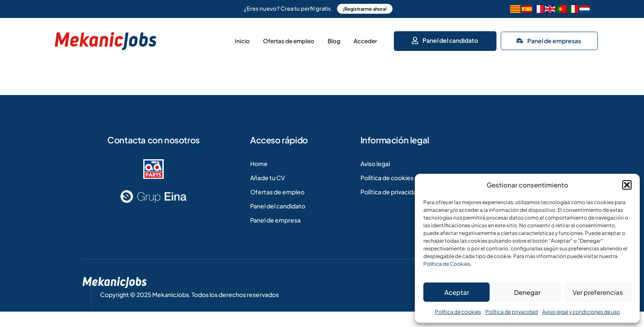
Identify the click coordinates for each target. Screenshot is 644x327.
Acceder (362, 39)
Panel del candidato (445, 38)
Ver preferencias (598, 292)
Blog (321, 39)
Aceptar (457, 292)
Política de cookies (458, 312)
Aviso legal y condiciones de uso (581, 312)
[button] (627, 185)
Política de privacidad (512, 312)
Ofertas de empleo (265, 39)
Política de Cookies (447, 264)
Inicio (208, 39)
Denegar (527, 292)
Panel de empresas (549, 38)
